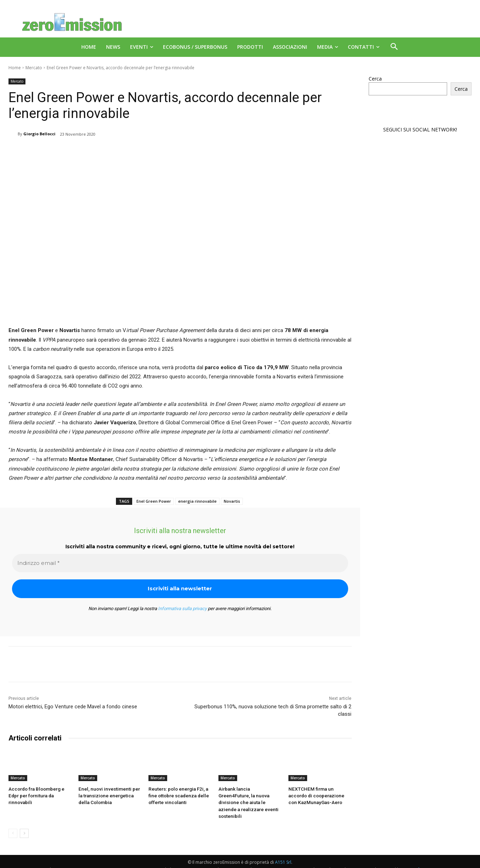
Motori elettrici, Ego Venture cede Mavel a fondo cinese (73, 707)
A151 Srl (283, 854)
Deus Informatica (420, 861)
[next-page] (24, 825)
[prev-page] (13, 825)
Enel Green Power (154, 501)
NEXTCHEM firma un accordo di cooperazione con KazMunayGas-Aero (319, 795)
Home (15, 68)
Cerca (375, 79)
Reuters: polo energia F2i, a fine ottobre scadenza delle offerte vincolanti (178, 795)
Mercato (34, 68)
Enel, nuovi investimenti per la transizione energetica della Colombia (109, 795)
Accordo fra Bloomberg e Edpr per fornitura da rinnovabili (36, 795)
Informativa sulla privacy (182, 609)
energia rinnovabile (197, 501)
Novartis (232, 501)
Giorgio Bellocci (39, 134)
